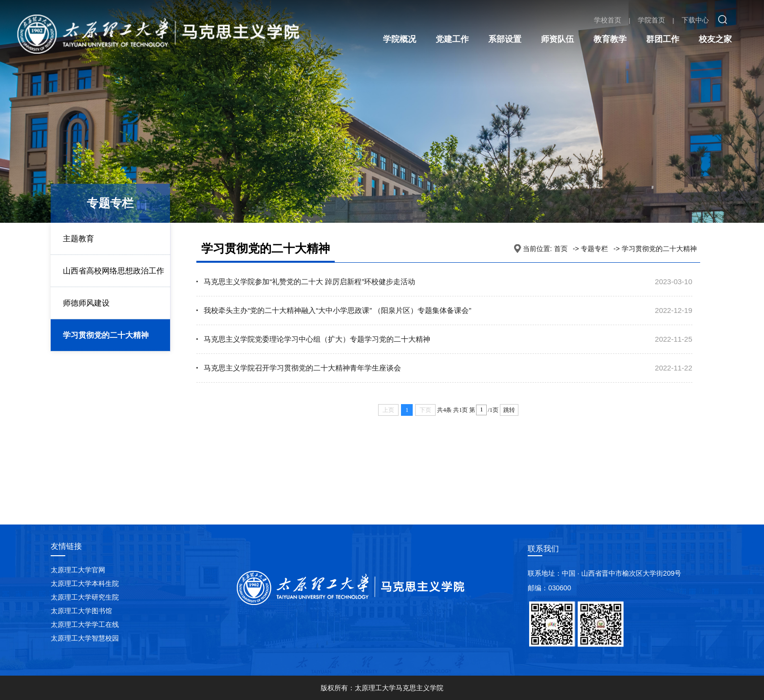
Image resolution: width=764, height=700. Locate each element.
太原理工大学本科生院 (85, 583)
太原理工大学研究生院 (85, 597)
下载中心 (695, 20)
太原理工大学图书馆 (81, 611)
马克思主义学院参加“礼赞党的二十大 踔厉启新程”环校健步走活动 (309, 282)
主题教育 (78, 239)
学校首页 (608, 20)
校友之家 (715, 39)
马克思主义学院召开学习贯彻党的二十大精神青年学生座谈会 (302, 368)
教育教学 (610, 39)
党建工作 (452, 39)
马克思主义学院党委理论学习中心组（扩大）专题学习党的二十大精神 (317, 339)
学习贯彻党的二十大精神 (106, 335)
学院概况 (400, 39)
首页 (561, 249)
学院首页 (651, 20)
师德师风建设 (86, 303)
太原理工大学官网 (78, 570)
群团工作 (663, 39)
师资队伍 (557, 39)
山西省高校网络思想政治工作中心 (114, 287)
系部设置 (505, 39)
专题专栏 (594, 249)
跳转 (509, 410)
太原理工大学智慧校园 (85, 638)
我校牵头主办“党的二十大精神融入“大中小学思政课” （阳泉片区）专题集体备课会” (337, 310)
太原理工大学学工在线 (85, 624)
